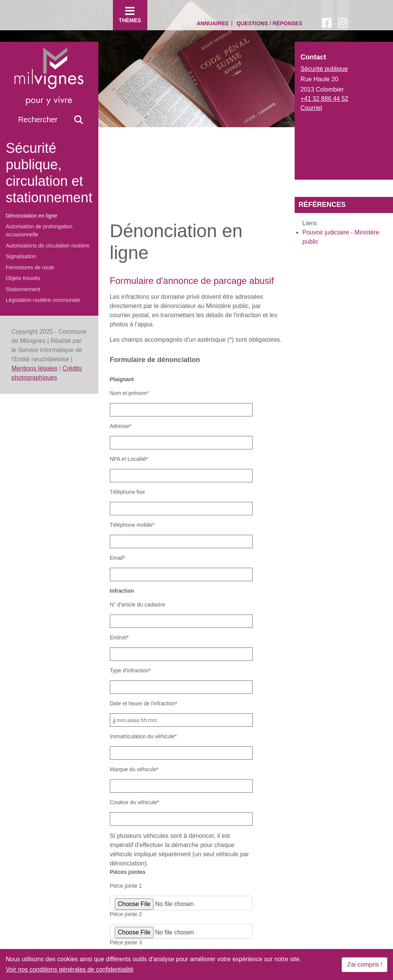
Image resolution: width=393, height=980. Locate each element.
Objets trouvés (23, 278)
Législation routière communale (43, 300)
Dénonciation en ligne (32, 216)
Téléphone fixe (127, 492)
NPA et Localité (129, 459)
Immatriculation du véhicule (143, 736)
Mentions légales (34, 368)
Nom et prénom (129, 393)
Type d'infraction (130, 670)
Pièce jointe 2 (126, 914)
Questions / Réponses (269, 23)
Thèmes (130, 15)
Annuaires (213, 23)
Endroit (119, 637)
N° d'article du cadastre (137, 605)
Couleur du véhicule (135, 802)
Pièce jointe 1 (126, 886)
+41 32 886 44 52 (324, 99)
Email (117, 558)
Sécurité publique (324, 69)
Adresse (121, 426)
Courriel (311, 108)
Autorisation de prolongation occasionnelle (39, 230)
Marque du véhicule (134, 769)
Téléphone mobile (132, 525)
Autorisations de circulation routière (48, 246)
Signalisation (21, 256)
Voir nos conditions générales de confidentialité (70, 969)
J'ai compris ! (364, 964)
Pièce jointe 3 (126, 942)
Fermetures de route (30, 267)
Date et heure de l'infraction (144, 703)
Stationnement (23, 289)
